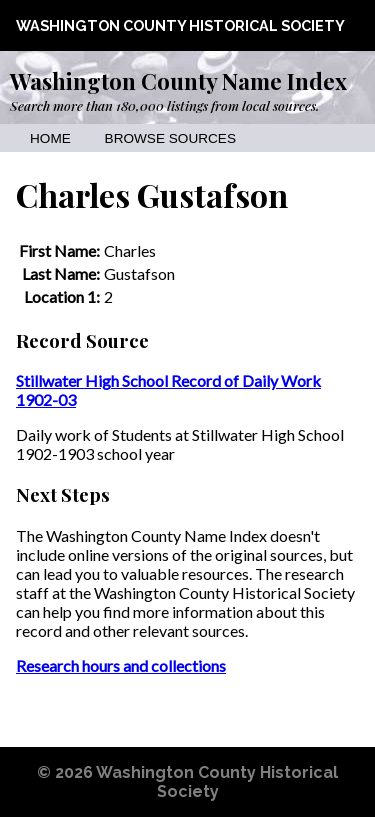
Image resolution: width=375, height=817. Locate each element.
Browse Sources (170, 138)
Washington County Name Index (178, 81)
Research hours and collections (121, 665)
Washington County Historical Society (180, 25)
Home (50, 138)
